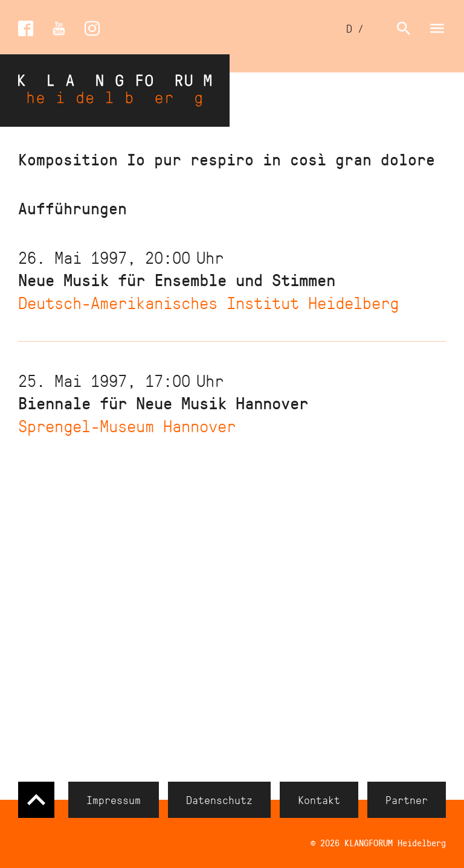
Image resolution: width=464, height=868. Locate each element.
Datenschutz (219, 800)
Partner (407, 800)
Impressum (114, 800)
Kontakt (319, 800)
